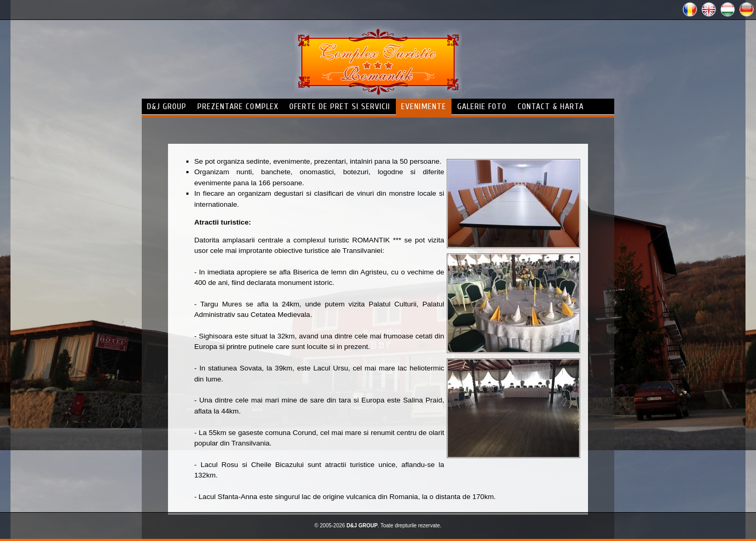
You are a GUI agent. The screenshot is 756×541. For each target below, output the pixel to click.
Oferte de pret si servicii (340, 107)
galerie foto (482, 107)
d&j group (167, 107)
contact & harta (551, 107)
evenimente (424, 107)
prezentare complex (238, 107)
